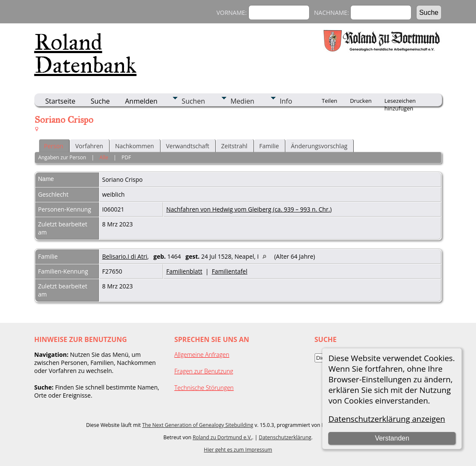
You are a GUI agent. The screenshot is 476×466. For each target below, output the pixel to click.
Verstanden (392, 438)
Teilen (330, 101)
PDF (126, 157)
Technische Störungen (204, 388)
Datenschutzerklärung (285, 437)
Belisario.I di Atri (125, 256)
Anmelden (141, 101)
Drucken (361, 101)
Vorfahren (89, 146)
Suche (100, 101)
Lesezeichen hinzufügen (400, 102)
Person (54, 146)
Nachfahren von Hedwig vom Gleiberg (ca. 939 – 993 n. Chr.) (249, 209)
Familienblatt (184, 271)
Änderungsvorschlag (319, 146)
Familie (269, 146)
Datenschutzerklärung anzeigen (387, 419)
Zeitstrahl (234, 146)
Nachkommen (135, 146)
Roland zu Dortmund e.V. (223, 437)
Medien (242, 101)
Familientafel (230, 271)
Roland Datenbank (86, 54)
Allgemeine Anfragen (202, 354)
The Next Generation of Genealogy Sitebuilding (198, 425)
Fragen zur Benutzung (204, 371)
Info (286, 101)
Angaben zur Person (62, 157)
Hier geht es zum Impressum (238, 450)
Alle (104, 157)
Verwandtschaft (188, 146)
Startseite (61, 101)
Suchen (193, 101)
